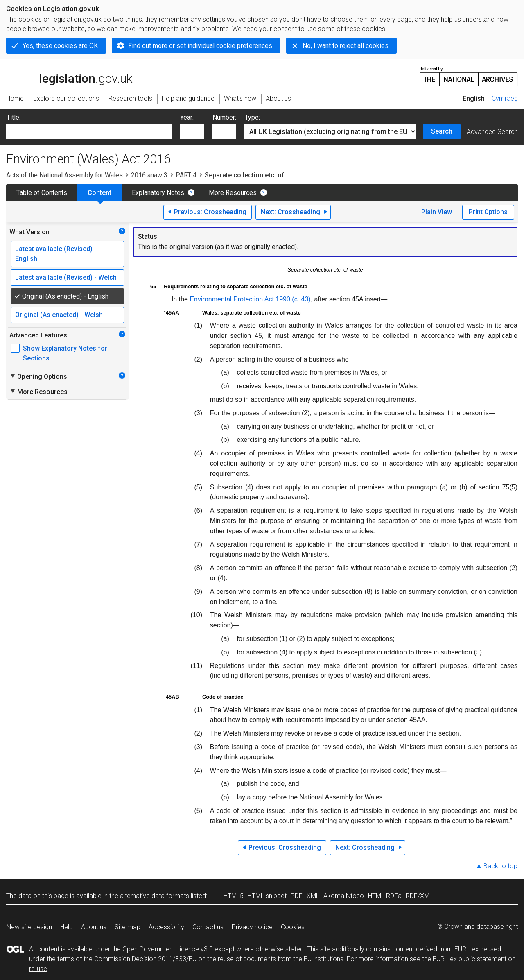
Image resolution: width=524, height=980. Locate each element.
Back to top (500, 866)
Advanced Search (492, 132)
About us (94, 927)
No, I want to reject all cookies (346, 46)
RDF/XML (419, 896)
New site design (29, 927)
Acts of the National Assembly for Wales (64, 175)
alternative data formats (155, 896)
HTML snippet (267, 896)
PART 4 (186, 175)
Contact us (208, 927)
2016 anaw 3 (149, 175)
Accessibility (166, 927)
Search (442, 131)
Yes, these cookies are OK (60, 46)
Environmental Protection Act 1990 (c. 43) (250, 299)
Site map (128, 927)
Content (99, 193)
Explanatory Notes (158, 193)
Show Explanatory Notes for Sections (65, 353)
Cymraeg (505, 98)
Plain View (437, 212)
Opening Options (38, 376)
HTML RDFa (385, 896)
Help (67, 927)
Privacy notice (252, 927)
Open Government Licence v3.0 (168, 949)
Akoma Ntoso (344, 896)
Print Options (488, 212)
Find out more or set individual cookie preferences (200, 46)
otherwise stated (280, 949)
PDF (297, 896)
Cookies (293, 927)
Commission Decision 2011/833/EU (145, 959)
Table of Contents (42, 193)
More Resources (233, 193)
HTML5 (234, 896)
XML (313, 896)
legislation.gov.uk (69, 76)
